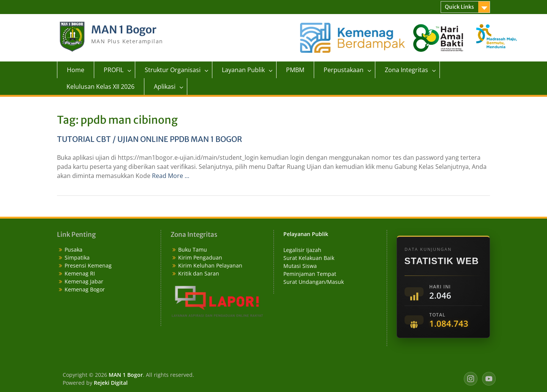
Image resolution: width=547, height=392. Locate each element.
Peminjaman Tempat (310, 274)
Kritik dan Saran (199, 273)
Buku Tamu (193, 250)
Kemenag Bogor (85, 289)
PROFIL (114, 70)
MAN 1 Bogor (124, 30)
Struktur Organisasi (173, 70)
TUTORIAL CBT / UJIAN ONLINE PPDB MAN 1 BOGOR (149, 139)
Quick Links (459, 7)
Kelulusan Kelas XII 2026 (100, 87)
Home (76, 70)
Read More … (171, 176)
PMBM (295, 70)
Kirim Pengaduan (200, 257)
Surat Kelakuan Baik (309, 258)
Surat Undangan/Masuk (314, 282)
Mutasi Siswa (300, 266)
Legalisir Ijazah (302, 250)
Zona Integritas (406, 70)
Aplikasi (165, 87)
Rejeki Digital (111, 383)
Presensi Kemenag (88, 265)
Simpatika (77, 257)
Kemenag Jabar (84, 281)
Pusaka (74, 250)
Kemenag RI (80, 273)
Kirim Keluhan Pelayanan (210, 265)
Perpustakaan (344, 70)
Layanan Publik (243, 70)
